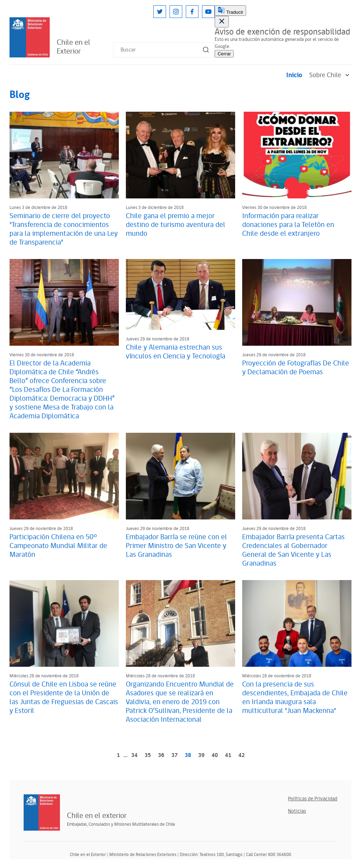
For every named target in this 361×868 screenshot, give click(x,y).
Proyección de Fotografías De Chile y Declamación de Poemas (296, 368)
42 (241, 755)
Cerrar (224, 54)
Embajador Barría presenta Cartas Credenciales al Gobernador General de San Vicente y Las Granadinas (293, 550)
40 (215, 755)
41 (228, 755)
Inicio (294, 75)
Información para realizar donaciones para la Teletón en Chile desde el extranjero (288, 225)
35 (148, 755)
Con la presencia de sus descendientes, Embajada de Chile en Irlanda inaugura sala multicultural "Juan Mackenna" (295, 698)
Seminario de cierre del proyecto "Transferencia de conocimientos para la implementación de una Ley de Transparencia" (64, 229)
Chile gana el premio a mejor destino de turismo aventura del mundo (176, 225)
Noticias (297, 811)
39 (201, 755)
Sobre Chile (330, 75)
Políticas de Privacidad (313, 799)
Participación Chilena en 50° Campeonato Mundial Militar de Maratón (58, 546)
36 (161, 755)
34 (134, 755)
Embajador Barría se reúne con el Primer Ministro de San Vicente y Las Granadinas (176, 546)
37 (175, 755)
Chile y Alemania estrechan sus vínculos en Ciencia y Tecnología (176, 352)
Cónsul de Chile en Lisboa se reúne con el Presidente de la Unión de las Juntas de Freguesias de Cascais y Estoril (64, 698)
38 (188, 755)
